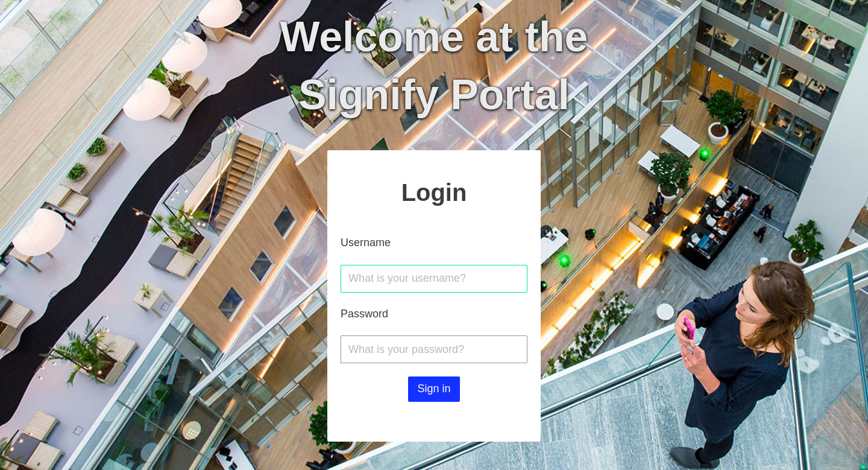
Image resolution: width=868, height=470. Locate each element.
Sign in (434, 389)
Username (366, 243)
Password (364, 314)
